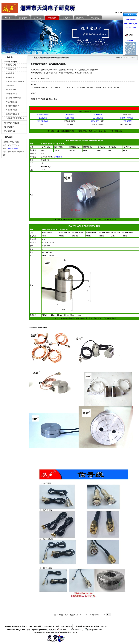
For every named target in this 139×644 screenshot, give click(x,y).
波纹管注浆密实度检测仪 (15, 81)
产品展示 (52, 18)
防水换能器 (98, 115)
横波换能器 (70, 115)
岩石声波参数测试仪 (13, 98)
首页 (125, 58)
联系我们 (95, 18)
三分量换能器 (98, 118)
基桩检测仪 (10, 77)
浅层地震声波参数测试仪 (15, 118)
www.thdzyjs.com (14, 148)
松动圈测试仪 (11, 90)
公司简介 (23, 18)
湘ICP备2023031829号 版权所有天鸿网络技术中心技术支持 (56, 632)
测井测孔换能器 (43, 121)
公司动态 (37, 18)
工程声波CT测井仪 (13, 69)
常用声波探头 (9, 127)
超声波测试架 (127, 121)
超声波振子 (95, 121)
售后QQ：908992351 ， (94, 630)
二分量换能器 (70, 118)
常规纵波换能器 (43, 115)
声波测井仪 (10, 73)
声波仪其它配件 (10, 131)
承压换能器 (43, 118)
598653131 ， (77, 630)
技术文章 (66, 18)
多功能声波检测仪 (13, 106)
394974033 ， (63, 630)
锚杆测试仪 (10, 86)
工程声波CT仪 (11, 65)
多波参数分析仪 (12, 110)
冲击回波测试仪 (12, 94)
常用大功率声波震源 (12, 123)
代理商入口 (81, 18)
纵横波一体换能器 (127, 118)
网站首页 (9, 18)
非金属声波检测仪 (13, 114)
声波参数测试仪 (12, 102)
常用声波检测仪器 (11, 62)
